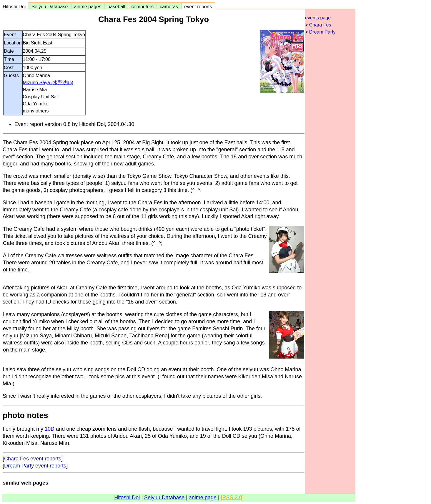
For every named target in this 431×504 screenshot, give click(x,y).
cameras (169, 6)
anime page (203, 498)
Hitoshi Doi (15, 6)
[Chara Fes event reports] (33, 459)
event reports (198, 6)
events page (318, 18)
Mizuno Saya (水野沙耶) (48, 83)
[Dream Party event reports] (35, 466)
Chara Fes (320, 25)
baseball (116, 6)
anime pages (88, 6)
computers (143, 6)
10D (50, 429)
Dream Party (322, 32)
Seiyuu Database (50, 6)
